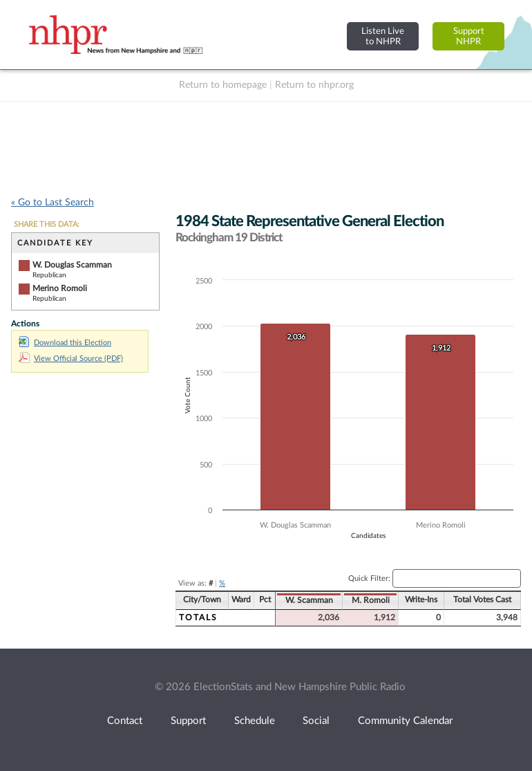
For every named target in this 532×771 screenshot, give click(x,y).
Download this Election (65, 343)
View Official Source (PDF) (71, 359)
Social (316, 721)
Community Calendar (405, 721)
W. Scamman (309, 600)
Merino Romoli (60, 288)
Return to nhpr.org (314, 85)
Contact (125, 721)
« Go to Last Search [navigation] (53, 203)
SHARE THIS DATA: (47, 224)
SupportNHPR (469, 36)
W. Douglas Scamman (72, 265)
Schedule (255, 721)
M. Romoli (371, 600)
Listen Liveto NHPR (383, 36)
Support (188, 721)
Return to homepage (223, 85)
